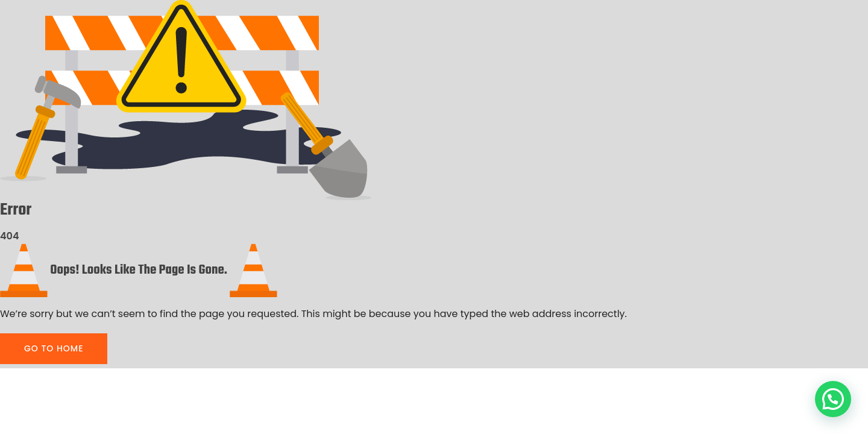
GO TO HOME (54, 348)
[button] (833, 399)
